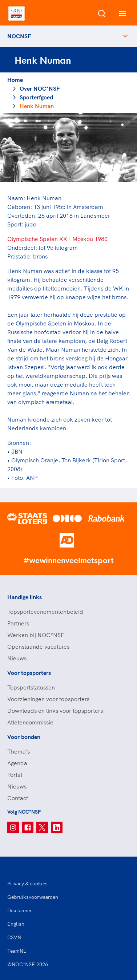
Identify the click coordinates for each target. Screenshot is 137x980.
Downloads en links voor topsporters (55, 711)
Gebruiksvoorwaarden (33, 897)
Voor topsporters (29, 673)
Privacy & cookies (27, 884)
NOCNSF (19, 36)
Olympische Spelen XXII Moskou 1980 (57, 239)
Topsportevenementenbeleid (45, 612)
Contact (18, 798)
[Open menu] (121, 13)
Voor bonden (24, 737)
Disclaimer (20, 910)
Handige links (25, 597)
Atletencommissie (30, 722)
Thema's (19, 751)
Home (15, 80)
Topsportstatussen (31, 687)
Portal (15, 775)
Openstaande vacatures (38, 647)
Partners (18, 623)
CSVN (14, 937)
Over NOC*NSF (40, 88)
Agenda (17, 763)
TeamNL (17, 951)
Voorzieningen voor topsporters (48, 699)
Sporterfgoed (36, 97)
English (16, 924)
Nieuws (17, 658)
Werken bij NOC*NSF (36, 635)
